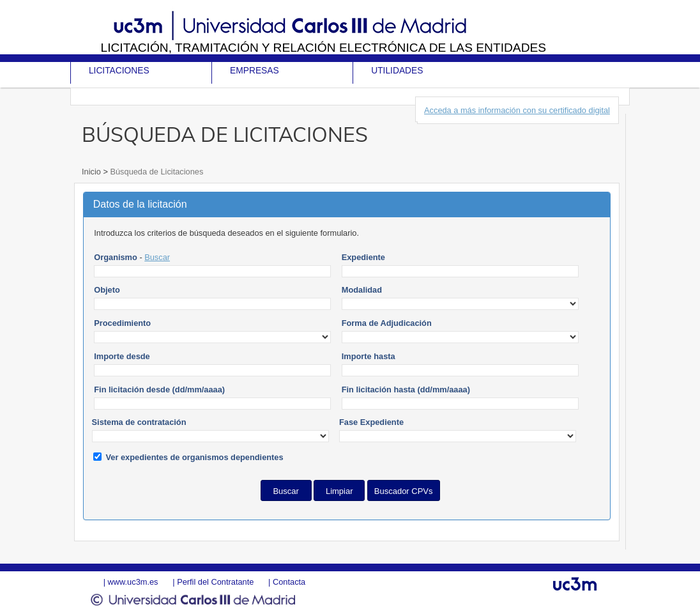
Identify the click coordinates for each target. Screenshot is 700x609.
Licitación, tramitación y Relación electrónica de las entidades (323, 48)
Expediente (363, 257)
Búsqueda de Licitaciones (156, 172)
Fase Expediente (371, 422)
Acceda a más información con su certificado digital (517, 110)
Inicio (92, 172)
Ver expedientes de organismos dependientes (195, 457)
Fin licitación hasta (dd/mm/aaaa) (406, 389)
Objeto (107, 290)
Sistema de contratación (139, 422)
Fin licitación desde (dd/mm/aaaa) (159, 389)
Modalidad (362, 290)
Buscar (157, 257)
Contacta (289, 582)
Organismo (116, 257)
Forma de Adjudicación (387, 323)
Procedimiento (122, 323)
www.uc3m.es (133, 582)
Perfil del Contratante (215, 582)
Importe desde (122, 356)
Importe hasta (369, 356)
